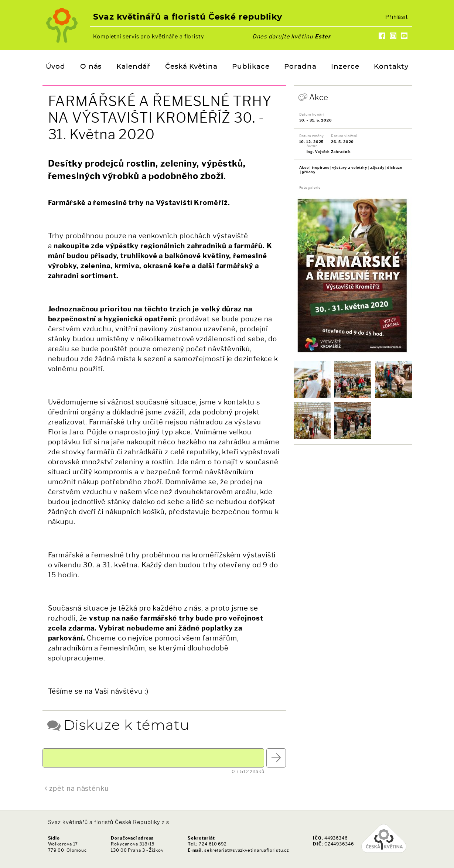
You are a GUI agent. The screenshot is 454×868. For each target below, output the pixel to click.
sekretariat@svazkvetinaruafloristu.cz (247, 850)
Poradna (300, 67)
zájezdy (377, 168)
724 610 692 (213, 844)
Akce (319, 97)
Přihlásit (397, 17)
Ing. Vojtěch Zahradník (329, 152)
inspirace (321, 168)
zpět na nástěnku (79, 788)
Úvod (56, 67)
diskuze (395, 168)
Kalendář (133, 67)
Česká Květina (191, 67)
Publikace (251, 67)
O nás (91, 67)
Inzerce (345, 67)
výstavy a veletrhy (350, 168)
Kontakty (391, 67)
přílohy (309, 172)
